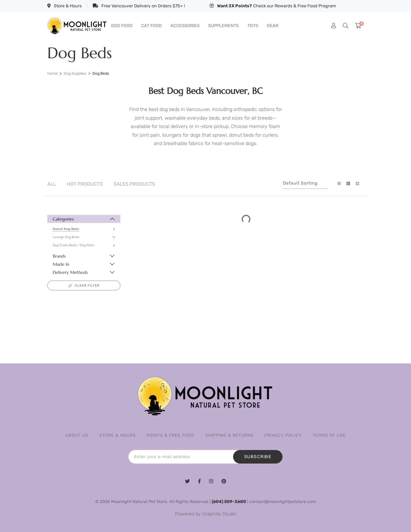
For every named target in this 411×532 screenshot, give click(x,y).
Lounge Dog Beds (66, 237)
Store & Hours (64, 6)
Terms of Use (329, 435)
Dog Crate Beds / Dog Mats (73, 245)
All (52, 184)
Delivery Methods (70, 272)
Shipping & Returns (229, 435)
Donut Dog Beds (66, 229)
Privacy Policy (283, 435)
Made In (61, 264)
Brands (59, 256)
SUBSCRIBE (258, 457)
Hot (85, 184)
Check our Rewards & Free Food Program (273, 6)
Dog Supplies (75, 73)
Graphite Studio (219, 514)
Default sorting (300, 183)
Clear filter (84, 285)
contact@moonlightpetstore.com (283, 502)
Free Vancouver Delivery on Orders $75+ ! (139, 6)
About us (77, 435)
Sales (134, 184)
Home (52, 73)
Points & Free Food (170, 435)
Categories (63, 219)
